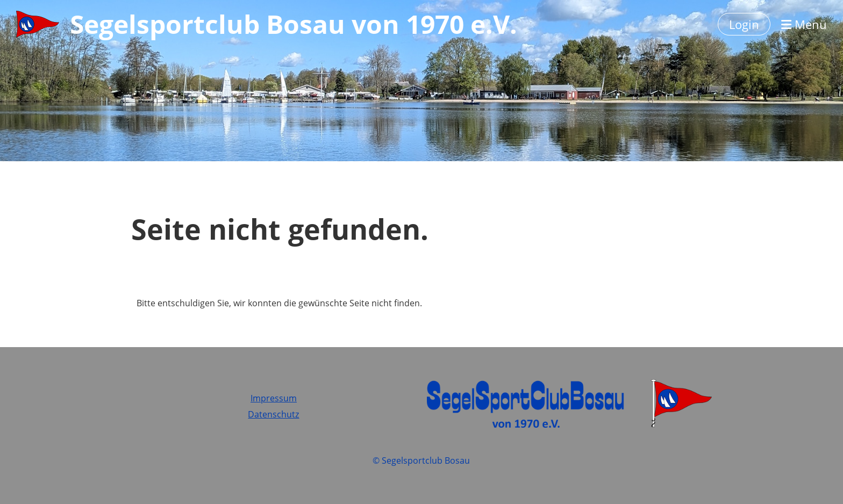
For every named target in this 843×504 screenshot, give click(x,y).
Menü (804, 24)
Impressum (274, 398)
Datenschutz (273, 414)
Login (744, 24)
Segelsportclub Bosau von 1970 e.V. (294, 24)
